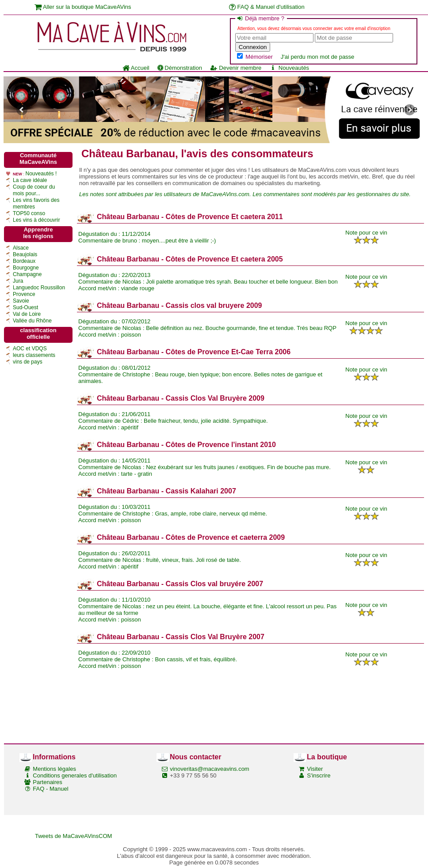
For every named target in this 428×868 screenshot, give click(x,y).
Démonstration (180, 68)
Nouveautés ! (41, 174)
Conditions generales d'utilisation (75, 775)
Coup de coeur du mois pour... (34, 190)
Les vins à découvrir (36, 220)
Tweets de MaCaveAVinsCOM (73, 836)
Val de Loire (27, 314)
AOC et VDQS (30, 349)
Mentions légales (54, 769)
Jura (18, 281)
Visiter (315, 769)
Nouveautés (289, 68)
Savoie (21, 301)
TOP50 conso (29, 213)
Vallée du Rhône (32, 321)
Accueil (136, 68)
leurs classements (34, 355)
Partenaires (47, 782)
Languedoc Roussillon (39, 288)
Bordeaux (24, 261)
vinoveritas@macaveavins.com (209, 769)
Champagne (27, 274)
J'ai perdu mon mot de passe (318, 57)
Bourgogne (26, 268)
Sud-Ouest (25, 307)
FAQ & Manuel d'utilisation (267, 7)
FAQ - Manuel (50, 789)
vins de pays (28, 362)
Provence (24, 294)
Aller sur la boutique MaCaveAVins (83, 7)
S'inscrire (319, 775)
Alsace (21, 248)
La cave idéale (30, 180)
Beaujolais (25, 254)
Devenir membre (236, 68)
